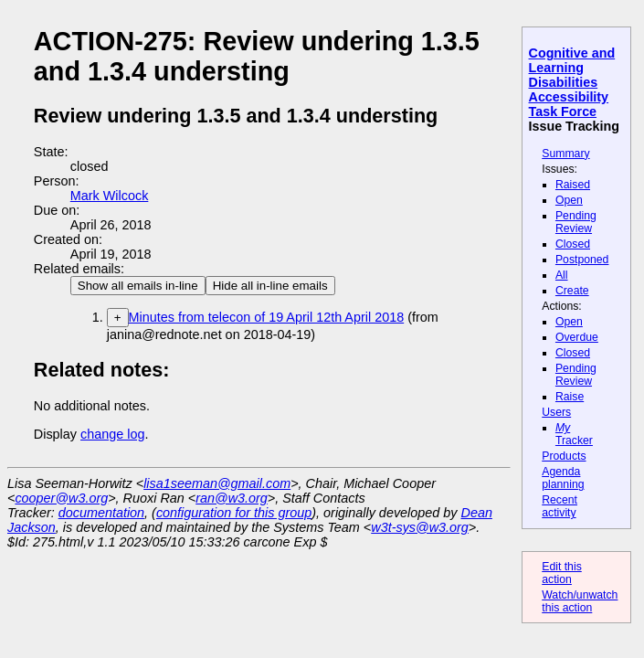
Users (556, 412)
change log (112, 434)
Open (569, 200)
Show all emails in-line (138, 286)
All (562, 275)
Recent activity (560, 506)
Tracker (574, 434)
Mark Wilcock (110, 196)
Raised (573, 185)
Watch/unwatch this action (580, 601)
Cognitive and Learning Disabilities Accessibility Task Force (572, 82)
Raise (570, 397)
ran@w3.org (232, 498)
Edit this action (562, 573)
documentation (101, 513)
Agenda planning (563, 478)
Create (572, 291)
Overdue (577, 337)
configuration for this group (234, 513)
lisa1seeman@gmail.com (217, 483)
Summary (565, 154)
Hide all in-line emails (270, 286)
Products (564, 456)
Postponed (582, 260)
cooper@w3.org (61, 498)
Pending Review (576, 222)
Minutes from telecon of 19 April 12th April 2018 (267, 317)
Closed (573, 244)
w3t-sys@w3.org (420, 527)
